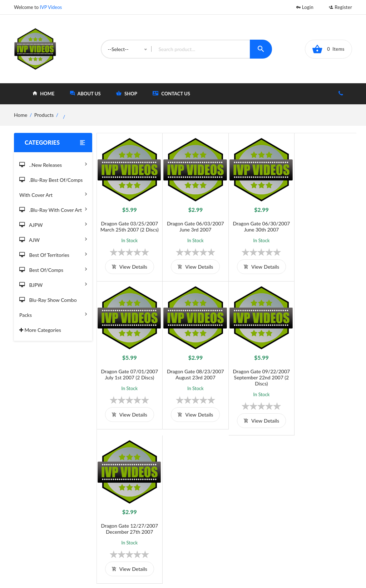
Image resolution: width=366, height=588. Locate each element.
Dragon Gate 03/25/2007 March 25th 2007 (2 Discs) (129, 225)
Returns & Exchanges (152, 542)
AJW (53, 239)
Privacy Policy (144, 531)
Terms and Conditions (153, 507)
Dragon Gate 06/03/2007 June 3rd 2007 (194, 225)
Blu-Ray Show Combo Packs (53, 308)
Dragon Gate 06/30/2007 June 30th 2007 (259, 225)
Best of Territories (53, 254)
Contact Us (171, 93)
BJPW (53, 284)
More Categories (40, 330)
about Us (85, 93)
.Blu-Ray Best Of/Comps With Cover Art (53, 188)
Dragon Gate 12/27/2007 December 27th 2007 (259, 372)
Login (305, 7)
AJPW (53, 224)
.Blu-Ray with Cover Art (53, 209)
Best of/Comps (53, 269)
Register (340, 7)
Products (44, 115)
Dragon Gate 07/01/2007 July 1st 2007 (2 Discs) (324, 225)
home (43, 93)
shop (127, 93)
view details (129, 266)
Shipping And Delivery (154, 519)
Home (208, 507)
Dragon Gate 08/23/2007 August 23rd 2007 (129, 372)
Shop (207, 519)
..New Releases (53, 164)
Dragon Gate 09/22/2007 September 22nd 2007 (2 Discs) (194, 375)
